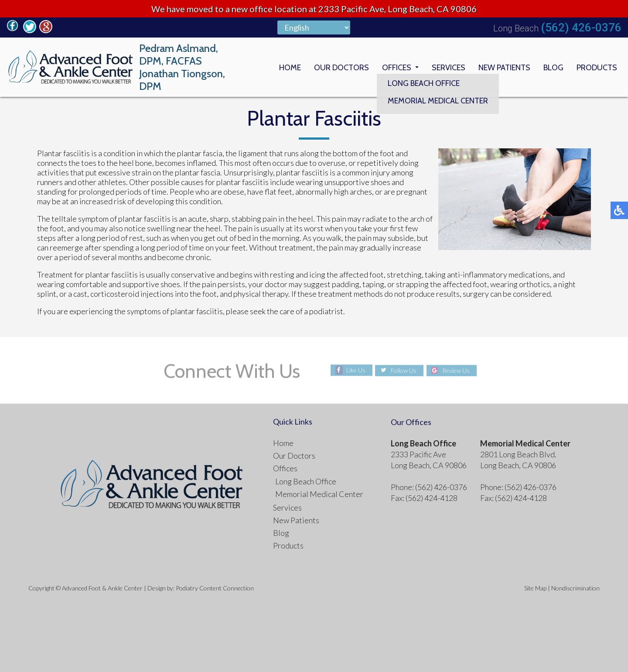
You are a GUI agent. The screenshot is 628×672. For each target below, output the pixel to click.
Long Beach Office (306, 481)
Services (449, 67)
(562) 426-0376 (581, 27)
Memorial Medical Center (319, 494)
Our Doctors (341, 67)
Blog (553, 67)
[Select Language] (314, 27)
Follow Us (404, 370)
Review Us (456, 370)
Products (597, 67)
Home (290, 67)
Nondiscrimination (575, 588)
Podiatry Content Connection (215, 588)
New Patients (504, 67)
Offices (397, 67)
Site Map (535, 588)
